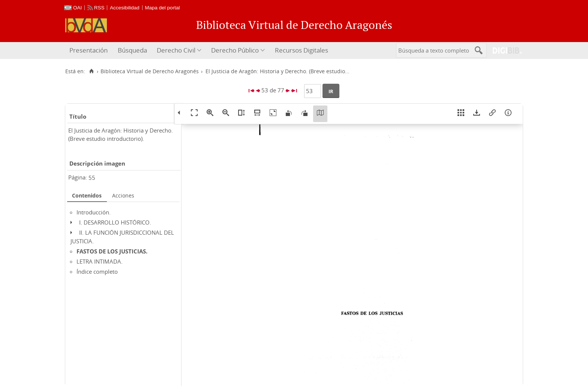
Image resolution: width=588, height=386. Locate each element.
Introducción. (94, 212)
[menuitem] (89, 51)
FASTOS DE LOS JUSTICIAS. (112, 251)
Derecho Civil (176, 50)
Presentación (88, 50)
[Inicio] (91, 71)
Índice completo (97, 271)
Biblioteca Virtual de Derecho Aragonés (150, 71)
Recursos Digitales (301, 50)
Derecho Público (235, 50)
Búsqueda (132, 50)
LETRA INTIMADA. (100, 261)
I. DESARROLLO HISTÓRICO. (115, 222)
